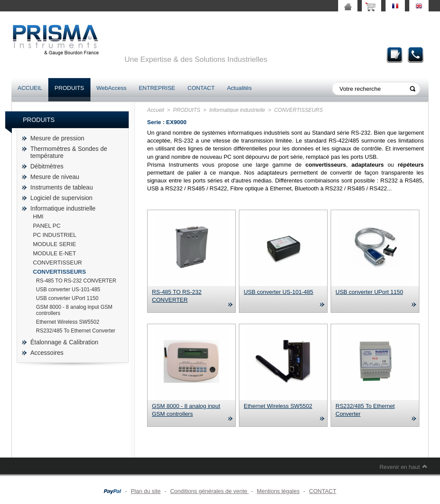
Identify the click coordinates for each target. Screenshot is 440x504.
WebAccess (112, 88)
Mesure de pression (57, 138)
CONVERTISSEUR (58, 263)
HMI (38, 216)
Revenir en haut (400, 467)
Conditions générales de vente (209, 491)
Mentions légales (278, 491)
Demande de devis (395, 55)
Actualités (239, 88)
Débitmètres (47, 166)
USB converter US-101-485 (68, 290)
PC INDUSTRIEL (55, 235)
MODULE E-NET (54, 253)
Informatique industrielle (63, 208)
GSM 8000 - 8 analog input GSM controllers (74, 310)
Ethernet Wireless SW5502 (68, 322)
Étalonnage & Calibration (64, 342)
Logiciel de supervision (61, 198)
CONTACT (201, 88)
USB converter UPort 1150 (67, 298)
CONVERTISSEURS (60, 272)
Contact (416, 55)
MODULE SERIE (54, 244)
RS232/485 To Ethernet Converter (76, 331)
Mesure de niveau (55, 177)
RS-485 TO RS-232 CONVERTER (76, 281)
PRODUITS (69, 88)
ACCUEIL (30, 88)
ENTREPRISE (157, 88)
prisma (55, 40)
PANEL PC (47, 226)
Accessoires (47, 353)
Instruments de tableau (61, 187)
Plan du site (146, 491)
